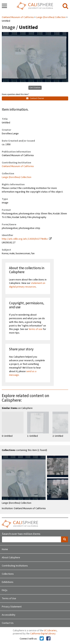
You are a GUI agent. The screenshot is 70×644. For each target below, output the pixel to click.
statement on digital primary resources (27, 285)
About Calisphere (11, 558)
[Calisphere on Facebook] (48, 639)
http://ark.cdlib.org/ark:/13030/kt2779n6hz (25, 239)
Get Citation (35, 88)
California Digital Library (43, 634)
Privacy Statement (12, 607)
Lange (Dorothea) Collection (51, 17)
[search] (65, 6)
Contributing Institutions (15, 566)
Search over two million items (21, 534)
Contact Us (8, 623)
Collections (8, 574)
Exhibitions (8, 582)
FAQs (5, 590)
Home (5, 549)
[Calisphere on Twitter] (42, 639)
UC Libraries (50, 631)
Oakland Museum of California (18, 17)
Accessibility (9, 615)
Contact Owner (35, 98)
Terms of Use (9, 599)
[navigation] (4, 6)
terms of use (36, 329)
